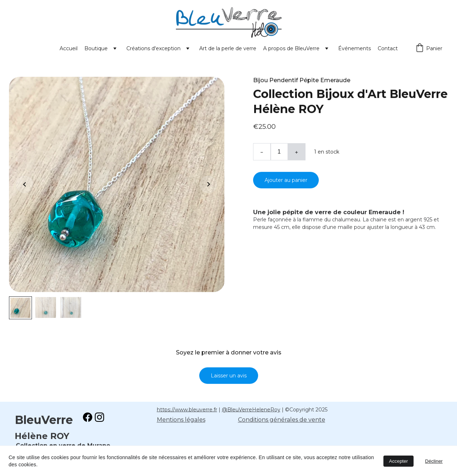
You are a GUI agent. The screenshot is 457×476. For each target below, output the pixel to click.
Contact (388, 48)
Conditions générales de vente (282, 420)
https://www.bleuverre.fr (187, 410)
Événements (355, 48)
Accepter (399, 461)
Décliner (434, 461)
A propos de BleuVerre (291, 48)
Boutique (96, 48)
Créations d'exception (153, 48)
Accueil (69, 48)
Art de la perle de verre (228, 48)
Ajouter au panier (286, 184)
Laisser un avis (229, 379)
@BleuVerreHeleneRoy (251, 410)
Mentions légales (181, 420)
